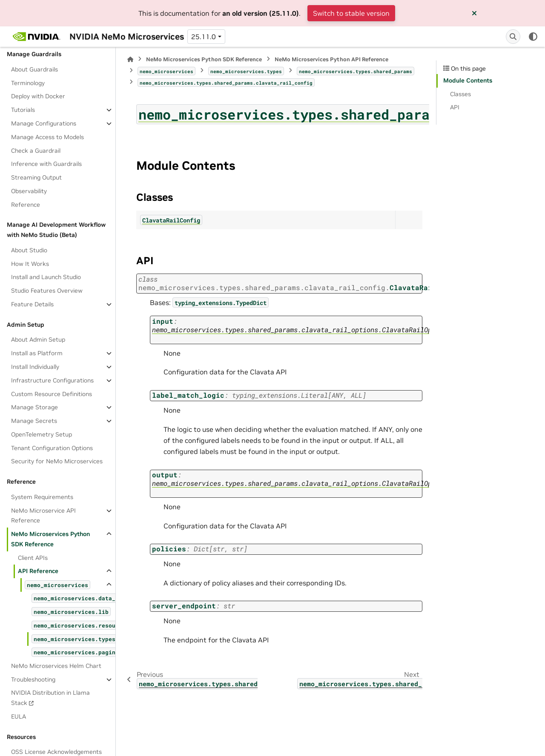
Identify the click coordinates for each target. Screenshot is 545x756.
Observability (29, 191)
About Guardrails (34, 69)
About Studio (29, 250)
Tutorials (23, 110)
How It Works (30, 264)
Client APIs (33, 558)
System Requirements (42, 497)
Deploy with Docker (38, 96)
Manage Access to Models (47, 137)
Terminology (28, 83)
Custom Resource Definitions (52, 394)
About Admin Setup (38, 339)
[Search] (513, 37)
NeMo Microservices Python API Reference (331, 59)
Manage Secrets (34, 421)
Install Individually (35, 367)
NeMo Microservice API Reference (43, 516)
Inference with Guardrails (46, 164)
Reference (26, 205)
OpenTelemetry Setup (42, 434)
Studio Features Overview (47, 291)
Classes (460, 94)
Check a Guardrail (36, 151)
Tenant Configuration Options (52, 448)
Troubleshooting (33, 679)
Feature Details (32, 304)
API (455, 107)
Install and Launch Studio (46, 277)
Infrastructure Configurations (52, 380)
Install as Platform (37, 353)
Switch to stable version (351, 13)
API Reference (38, 571)
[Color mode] (533, 37)
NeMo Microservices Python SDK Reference (50, 539)
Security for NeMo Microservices (57, 461)
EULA (19, 716)
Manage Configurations (44, 123)
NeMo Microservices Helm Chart (56, 666)
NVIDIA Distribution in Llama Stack (50, 698)
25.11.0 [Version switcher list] (204, 37)
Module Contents (468, 80)
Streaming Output (36, 177)
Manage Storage (34, 407)
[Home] (130, 59)
